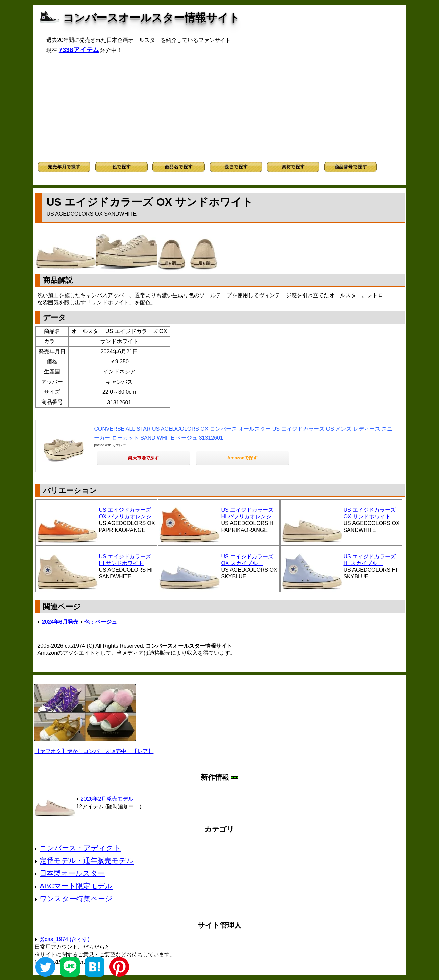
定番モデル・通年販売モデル (87, 861)
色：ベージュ (101, 622)
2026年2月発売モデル (105, 799)
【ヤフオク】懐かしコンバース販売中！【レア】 (94, 751)
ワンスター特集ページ (76, 898)
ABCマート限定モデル (76, 886)
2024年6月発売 (60, 622)
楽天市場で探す (143, 458)
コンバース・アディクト (80, 848)
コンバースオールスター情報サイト (151, 18)
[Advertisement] (219, 108)
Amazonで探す (243, 458)
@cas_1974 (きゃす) (64, 939)
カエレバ (119, 445)
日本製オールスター (72, 873)
